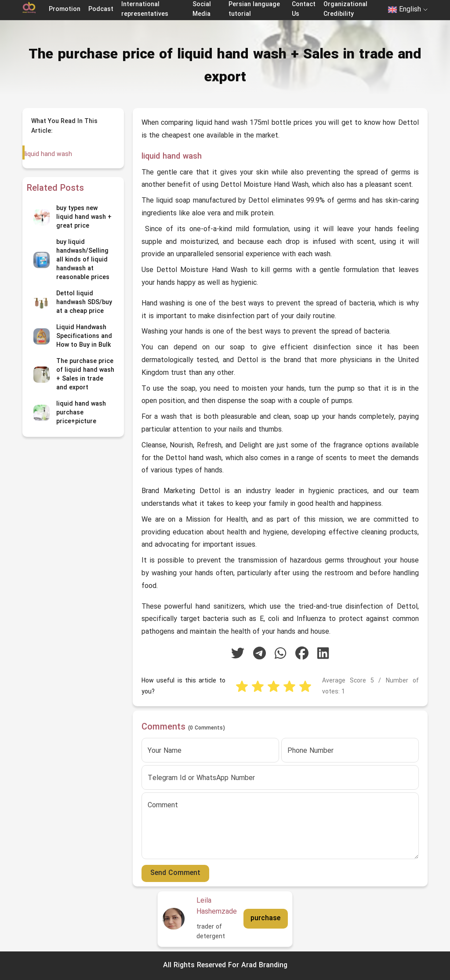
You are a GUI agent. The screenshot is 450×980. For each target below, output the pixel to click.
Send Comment (175, 873)
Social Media (202, 9)
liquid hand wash (48, 154)
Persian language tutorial (254, 9)
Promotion (65, 9)
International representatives (145, 9)
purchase (265, 918)
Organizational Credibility (345, 9)
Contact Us (304, 9)
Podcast (101, 9)
